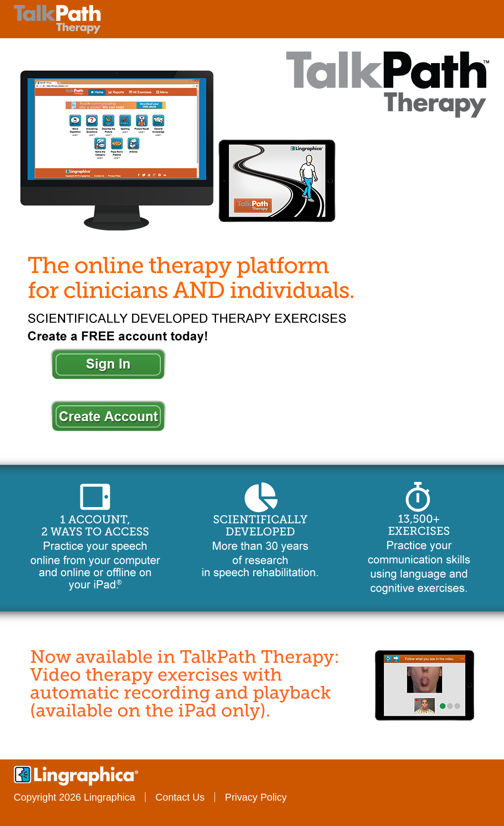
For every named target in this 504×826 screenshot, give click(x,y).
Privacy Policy (256, 797)
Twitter (384, 799)
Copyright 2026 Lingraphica (75, 797)
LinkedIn (488, 799)
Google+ (435, 799)
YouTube (410, 799)
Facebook (358, 799)
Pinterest (462, 799)
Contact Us (180, 797)
